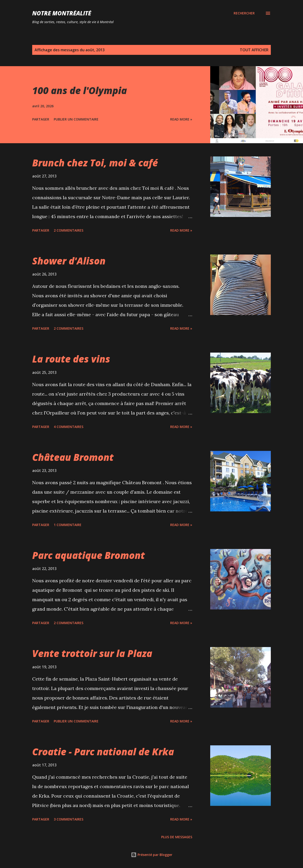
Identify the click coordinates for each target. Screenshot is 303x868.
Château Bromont (73, 457)
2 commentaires (69, 230)
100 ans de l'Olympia (80, 90)
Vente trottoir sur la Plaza (92, 653)
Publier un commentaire (76, 119)
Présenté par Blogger (152, 855)
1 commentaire (68, 525)
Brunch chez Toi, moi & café (95, 163)
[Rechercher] (244, 13)
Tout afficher (254, 50)
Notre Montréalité (62, 13)
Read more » (181, 119)
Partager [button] (41, 119)
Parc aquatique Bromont (89, 555)
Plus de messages (177, 837)
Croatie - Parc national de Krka (103, 752)
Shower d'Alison (69, 261)
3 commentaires (69, 819)
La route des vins (71, 359)
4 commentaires (69, 427)
